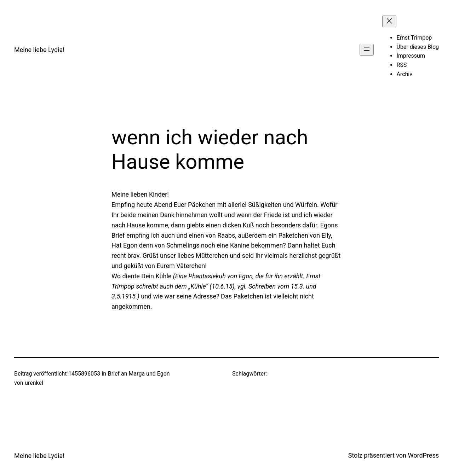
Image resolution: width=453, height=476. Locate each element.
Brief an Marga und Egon (139, 374)
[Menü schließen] (389, 21)
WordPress (423, 455)
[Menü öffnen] (367, 50)
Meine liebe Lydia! (39, 50)
